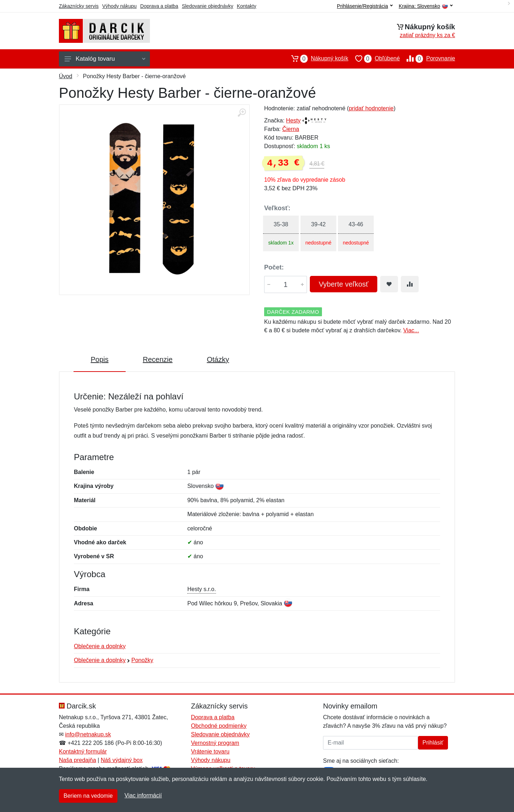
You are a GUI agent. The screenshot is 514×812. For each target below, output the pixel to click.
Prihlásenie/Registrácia (365, 6)
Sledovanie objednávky (207, 6)
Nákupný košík (316, 59)
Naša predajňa (77, 760)
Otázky (218, 359)
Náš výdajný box (122, 760)
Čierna (291, 129)
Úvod (65, 76)
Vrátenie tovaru (210, 752)
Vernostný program (215, 743)
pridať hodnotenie (371, 108)
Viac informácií (143, 795)
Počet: (274, 267)
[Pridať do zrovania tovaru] (410, 284)
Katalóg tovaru (105, 59)
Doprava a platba (159, 6)
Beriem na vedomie (88, 796)
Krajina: (426, 6)
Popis (100, 359)
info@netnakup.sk (88, 734)
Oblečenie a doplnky (100, 646)
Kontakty (246, 6)
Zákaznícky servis (79, 6)
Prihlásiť (433, 743)
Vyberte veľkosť (344, 284)
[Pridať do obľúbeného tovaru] (389, 284)
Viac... (411, 330)
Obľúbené (374, 59)
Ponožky (142, 660)
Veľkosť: (277, 208)
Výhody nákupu (119, 6)
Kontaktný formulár (83, 752)
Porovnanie (427, 59)
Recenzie (158, 359)
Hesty (293, 120)
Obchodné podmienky (219, 726)
